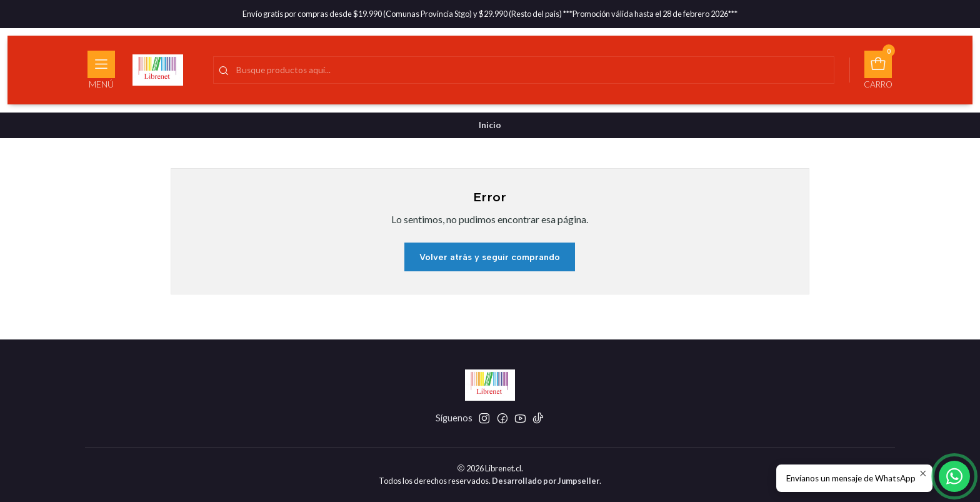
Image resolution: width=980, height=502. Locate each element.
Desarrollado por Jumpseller (546, 481)
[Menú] (101, 70)
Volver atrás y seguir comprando (490, 257)
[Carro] (878, 70)
